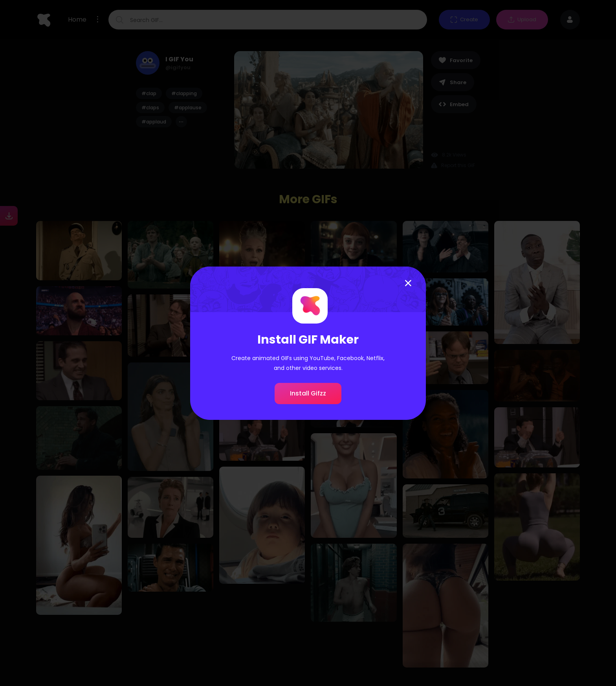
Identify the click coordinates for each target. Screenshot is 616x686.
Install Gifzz (308, 393)
